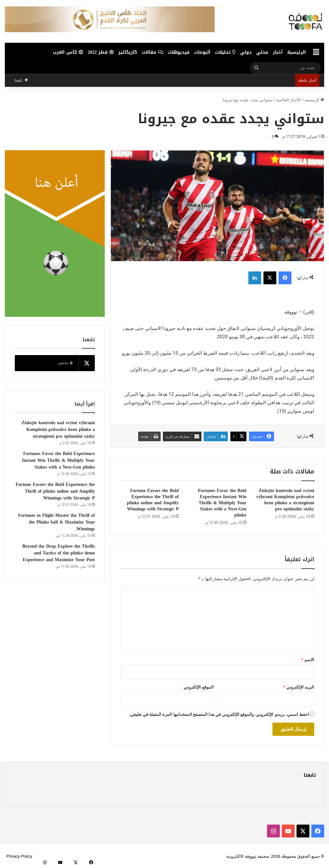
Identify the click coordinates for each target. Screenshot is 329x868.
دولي (246, 52)
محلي (262, 52)
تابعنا (310, 775)
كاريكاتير (128, 52)
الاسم (308, 660)
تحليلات (225, 52)
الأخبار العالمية (288, 100)
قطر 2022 (101, 52)
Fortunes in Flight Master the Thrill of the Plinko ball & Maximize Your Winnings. (56, 522)
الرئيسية (297, 52)
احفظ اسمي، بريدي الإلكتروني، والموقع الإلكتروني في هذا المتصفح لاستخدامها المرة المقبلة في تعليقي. (219, 714)
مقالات (152, 52)
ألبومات (202, 52)
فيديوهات (179, 52)
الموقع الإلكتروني (198, 687)
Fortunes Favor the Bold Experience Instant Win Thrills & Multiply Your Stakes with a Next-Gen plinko (222, 503)
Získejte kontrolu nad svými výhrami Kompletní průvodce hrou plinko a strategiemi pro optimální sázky (285, 500)
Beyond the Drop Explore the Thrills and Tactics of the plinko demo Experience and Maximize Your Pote (58, 553)
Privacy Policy (19, 856)
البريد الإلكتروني (299, 687)
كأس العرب (68, 52)
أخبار (278, 52)
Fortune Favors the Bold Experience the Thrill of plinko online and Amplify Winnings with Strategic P (153, 500)
